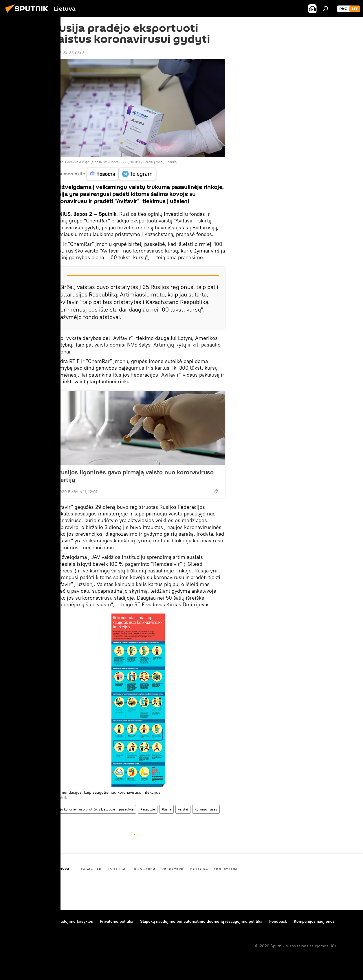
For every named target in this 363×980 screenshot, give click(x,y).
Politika (117, 869)
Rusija (166, 809)
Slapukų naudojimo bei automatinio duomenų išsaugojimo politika (201, 921)
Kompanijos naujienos (314, 921)
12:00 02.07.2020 (68, 52)
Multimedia (226, 869)
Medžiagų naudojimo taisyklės (65, 921)
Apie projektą (18, 921)
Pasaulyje (148, 809)
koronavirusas (206, 809)
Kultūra (199, 869)
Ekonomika (143, 869)
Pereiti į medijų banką (160, 162)
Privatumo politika (117, 921)
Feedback (278, 921)
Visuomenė (173, 869)
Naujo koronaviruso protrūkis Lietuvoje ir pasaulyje (94, 809)
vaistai (183, 809)
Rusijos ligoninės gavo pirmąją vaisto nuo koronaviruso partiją (135, 476)
